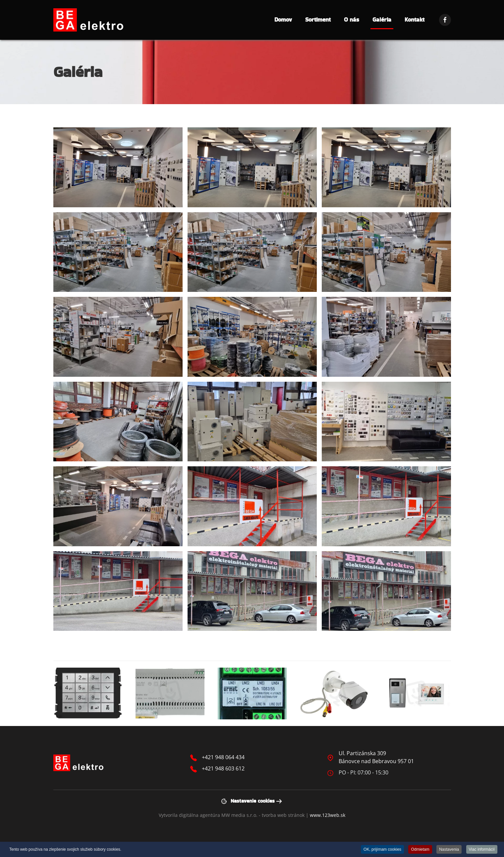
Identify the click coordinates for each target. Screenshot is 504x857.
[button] (118, 167)
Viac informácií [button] (482, 849)
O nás (352, 20)
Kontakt (415, 20)
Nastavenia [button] (449, 849)
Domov (283, 20)
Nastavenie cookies (248, 801)
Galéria (382, 20)
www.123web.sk (328, 815)
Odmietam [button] (420, 849)
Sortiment (318, 20)
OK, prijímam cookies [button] (382, 849)
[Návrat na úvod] (88, 20)
